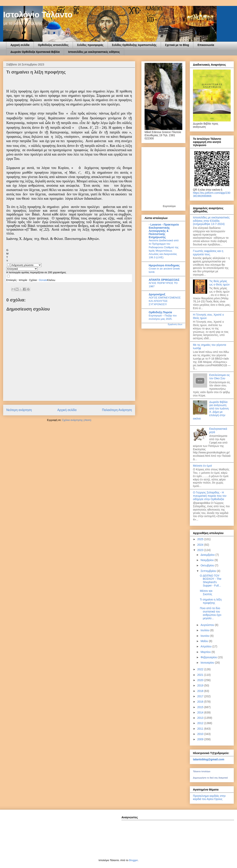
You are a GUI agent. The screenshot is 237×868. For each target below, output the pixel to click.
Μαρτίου (206, 652)
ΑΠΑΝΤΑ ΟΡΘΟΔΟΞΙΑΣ (164, 280)
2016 (201, 702)
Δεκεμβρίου (208, 555)
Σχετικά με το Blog (177, 45)
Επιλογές (12, 280)
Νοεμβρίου (207, 560)
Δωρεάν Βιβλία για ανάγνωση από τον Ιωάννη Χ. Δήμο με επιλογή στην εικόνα (211, 410)
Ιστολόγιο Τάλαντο (38, 15)
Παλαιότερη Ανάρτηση (117, 410)
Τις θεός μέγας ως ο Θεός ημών (220, 283)
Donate (43, 280)
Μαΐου (205, 641)
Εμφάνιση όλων (175, 324)
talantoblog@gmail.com (209, 759)
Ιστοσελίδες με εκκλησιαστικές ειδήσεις (94, 52)
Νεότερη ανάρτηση (19, 410)
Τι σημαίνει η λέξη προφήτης (211, 601)
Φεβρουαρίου (209, 657)
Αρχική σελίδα (20, 45)
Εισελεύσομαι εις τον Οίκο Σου (220, 377)
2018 (201, 691)
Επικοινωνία (206, 45)
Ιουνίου (205, 636)
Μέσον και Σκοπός (206, 592)
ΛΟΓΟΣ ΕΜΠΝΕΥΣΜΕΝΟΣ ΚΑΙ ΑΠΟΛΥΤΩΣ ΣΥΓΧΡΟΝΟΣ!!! (165, 301)
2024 (201, 545)
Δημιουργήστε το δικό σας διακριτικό (210, 778)
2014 (201, 712)
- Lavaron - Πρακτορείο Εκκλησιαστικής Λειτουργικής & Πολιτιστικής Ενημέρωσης (164, 231)
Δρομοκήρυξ (157, 294)
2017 (201, 696)
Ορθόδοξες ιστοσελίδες (53, 45)
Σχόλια (33, 280)
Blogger (133, 860)
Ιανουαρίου (208, 663)
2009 (201, 739)
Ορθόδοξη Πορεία (160, 312)
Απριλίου (206, 646)
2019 (201, 685)
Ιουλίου (205, 630)
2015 (201, 707)
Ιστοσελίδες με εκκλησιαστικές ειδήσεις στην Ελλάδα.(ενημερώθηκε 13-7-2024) (211, 221)
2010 (201, 734)
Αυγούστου (208, 625)
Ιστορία (23, 280)
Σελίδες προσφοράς (90, 45)
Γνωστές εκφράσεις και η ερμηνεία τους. (208, 253)
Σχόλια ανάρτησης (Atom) (77, 420)
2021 (201, 675)
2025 (201, 539)
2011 (201, 729)
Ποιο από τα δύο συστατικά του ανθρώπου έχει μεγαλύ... (211, 613)
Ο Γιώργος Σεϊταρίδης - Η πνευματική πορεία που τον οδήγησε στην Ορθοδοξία (210, 496)
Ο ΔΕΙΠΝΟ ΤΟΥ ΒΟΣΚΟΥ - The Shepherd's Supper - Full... (211, 581)
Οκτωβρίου (208, 565)
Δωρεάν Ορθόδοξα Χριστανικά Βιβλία (35, 52)
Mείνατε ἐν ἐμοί (202, 466)
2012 (201, 723)
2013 (201, 718)
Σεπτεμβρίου (209, 571)
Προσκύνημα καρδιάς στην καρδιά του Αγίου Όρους (209, 797)
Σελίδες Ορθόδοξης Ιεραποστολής (134, 45)
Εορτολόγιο (169, 206)
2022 (201, 669)
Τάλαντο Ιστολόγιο (202, 771)
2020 (201, 680)
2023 (201, 550)
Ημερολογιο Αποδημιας (164, 265)
